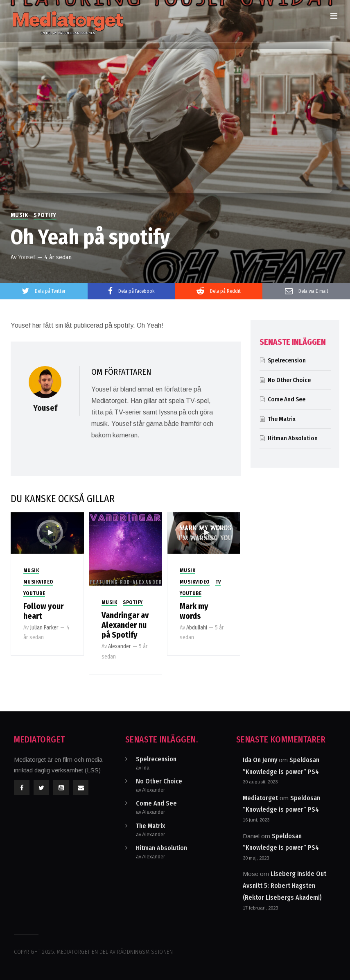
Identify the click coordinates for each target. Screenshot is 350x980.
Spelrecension (287, 360)
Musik (19, 215)
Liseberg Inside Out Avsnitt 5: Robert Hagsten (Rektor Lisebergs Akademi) (285, 886)
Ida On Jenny (260, 760)
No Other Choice (289, 380)
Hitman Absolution (293, 438)
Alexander (120, 646)
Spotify (45, 215)
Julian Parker (44, 628)
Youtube (34, 593)
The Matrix (282, 419)
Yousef (27, 257)
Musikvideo (38, 582)
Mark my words (194, 611)
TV (218, 582)
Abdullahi (197, 628)
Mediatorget (260, 798)
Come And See (287, 399)
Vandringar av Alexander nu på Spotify (125, 625)
